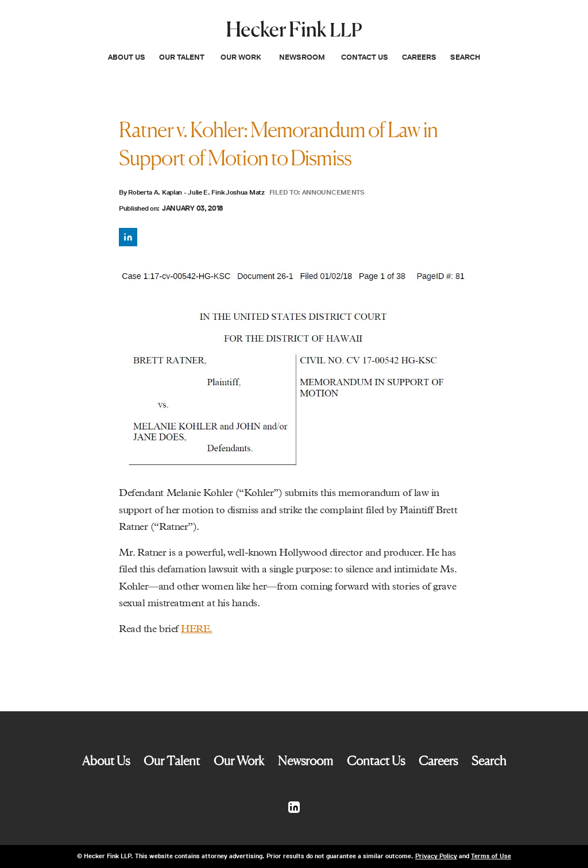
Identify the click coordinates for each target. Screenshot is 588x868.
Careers (419, 57)
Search (465, 57)
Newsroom (302, 57)
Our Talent (182, 57)
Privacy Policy (436, 856)
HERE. (197, 629)
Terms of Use (491, 856)
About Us (127, 57)
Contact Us (365, 57)
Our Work (241, 57)
